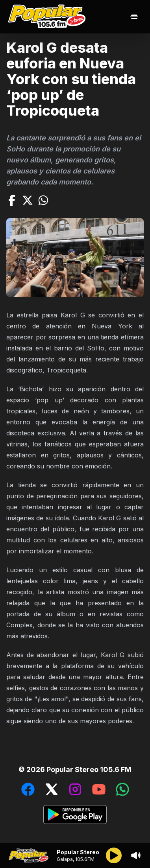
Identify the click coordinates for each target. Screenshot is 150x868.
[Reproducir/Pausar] (114, 855)
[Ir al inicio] (49, 17)
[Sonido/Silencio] (136, 855)
